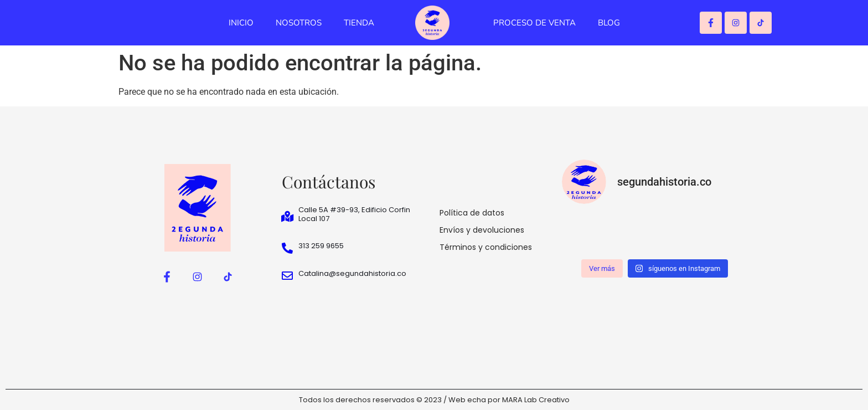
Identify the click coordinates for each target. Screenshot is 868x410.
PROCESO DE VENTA (534, 23)
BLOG (609, 23)
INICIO (241, 23)
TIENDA (359, 23)
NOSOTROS (299, 23)
